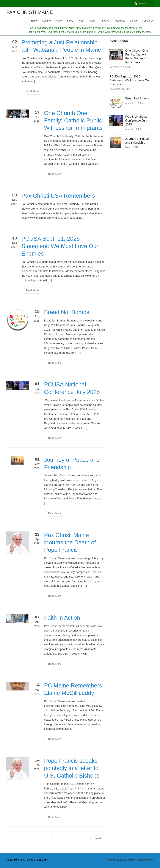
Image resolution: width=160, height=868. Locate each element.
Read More (32, 91)
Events (106, 21)
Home (34, 21)
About (45, 21)
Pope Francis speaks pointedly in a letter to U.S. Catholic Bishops (72, 768)
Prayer (59, 21)
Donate (134, 21)
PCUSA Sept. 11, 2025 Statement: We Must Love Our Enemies (60, 246)
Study (70, 21)
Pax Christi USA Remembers (58, 196)
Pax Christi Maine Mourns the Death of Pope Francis (70, 543)
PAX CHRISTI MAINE (30, 12)
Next (98, 838)
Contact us (148, 21)
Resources (119, 21)
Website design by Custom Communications (130, 860)
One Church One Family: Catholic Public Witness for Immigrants (73, 121)
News (92, 21)
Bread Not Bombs (67, 312)
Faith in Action (62, 618)
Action (81, 21)
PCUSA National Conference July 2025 (136, 120)
